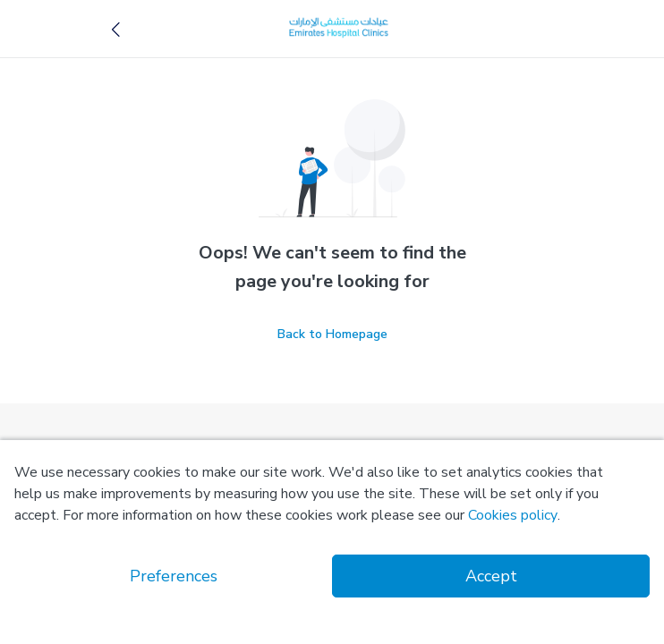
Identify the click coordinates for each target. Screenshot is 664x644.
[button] (116, 29)
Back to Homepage (332, 334)
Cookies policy (513, 515)
